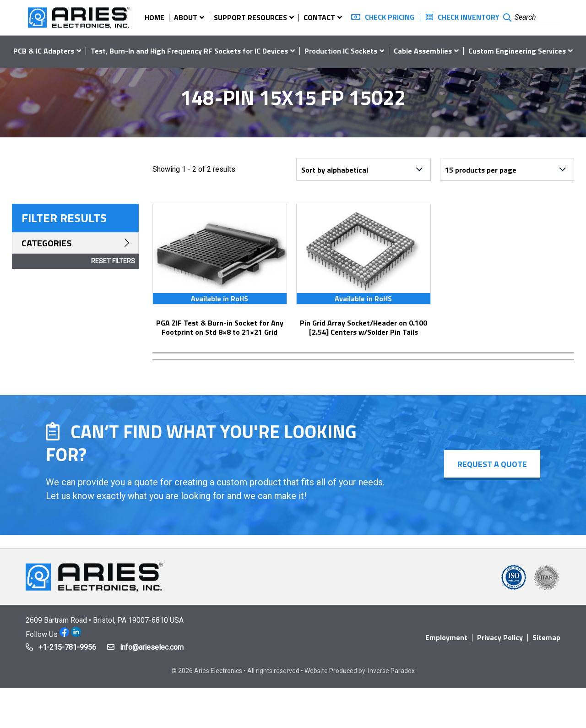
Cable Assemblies (423, 51)
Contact (319, 17)
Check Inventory (469, 17)
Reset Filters (113, 261)
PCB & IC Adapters (44, 51)
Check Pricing (390, 17)
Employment (446, 637)
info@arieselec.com (152, 647)
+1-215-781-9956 (67, 647)
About (186, 17)
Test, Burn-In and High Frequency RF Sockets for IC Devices (189, 51)
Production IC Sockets (341, 51)
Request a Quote (492, 464)
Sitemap (546, 637)
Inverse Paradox (391, 671)
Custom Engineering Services (517, 51)
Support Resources (250, 17)
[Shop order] (364, 169)
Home (155, 17)
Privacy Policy (500, 637)
